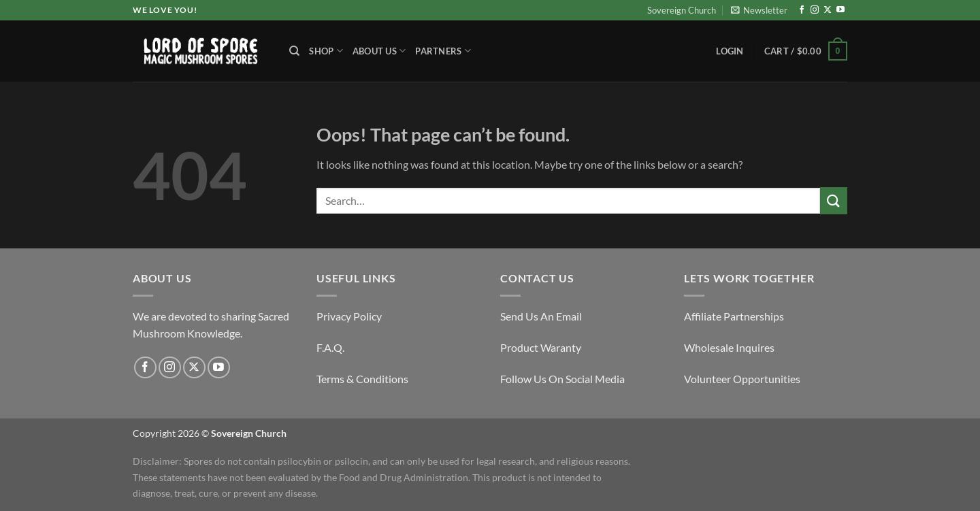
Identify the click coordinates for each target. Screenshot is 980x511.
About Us (379, 51)
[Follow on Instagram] (815, 10)
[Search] (294, 51)
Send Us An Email (541, 316)
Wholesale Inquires (729, 347)
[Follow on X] (828, 10)
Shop (326, 51)
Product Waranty (541, 347)
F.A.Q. (330, 347)
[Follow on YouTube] (840, 10)
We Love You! (165, 10)
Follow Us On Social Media (562, 379)
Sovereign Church (682, 10)
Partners (443, 51)
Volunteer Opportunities (742, 379)
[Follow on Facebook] (802, 10)
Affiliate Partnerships (734, 316)
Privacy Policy (349, 316)
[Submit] (834, 200)
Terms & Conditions (362, 379)
